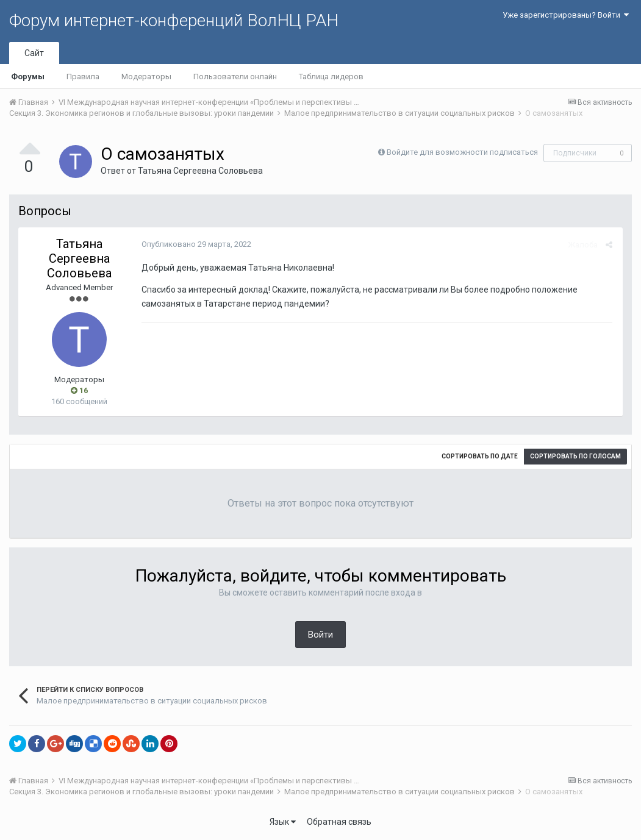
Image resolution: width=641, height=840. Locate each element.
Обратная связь (339, 822)
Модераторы (146, 77)
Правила (83, 77)
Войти (320, 635)
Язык (283, 822)
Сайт (34, 53)
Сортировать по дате (480, 456)
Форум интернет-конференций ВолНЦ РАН (174, 20)
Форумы (28, 77)
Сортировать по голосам (575, 456)
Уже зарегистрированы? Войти (566, 15)
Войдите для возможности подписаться (462, 152)
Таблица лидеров (331, 77)
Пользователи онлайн (235, 77)
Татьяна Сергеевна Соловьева (200, 171)
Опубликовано (195, 244)
